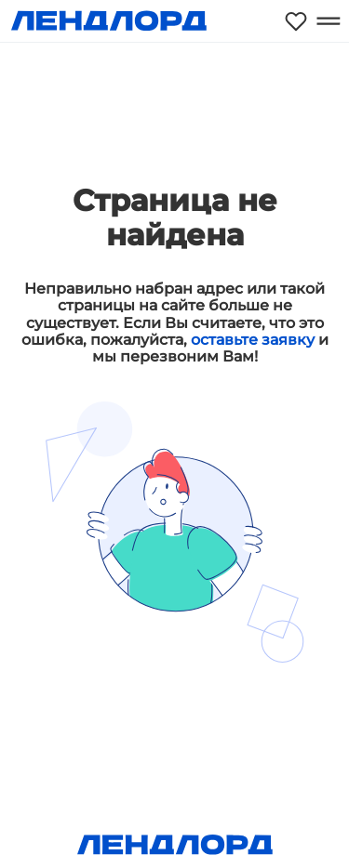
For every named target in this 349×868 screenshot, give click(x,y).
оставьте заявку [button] (253, 340)
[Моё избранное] (296, 21)
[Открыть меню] (328, 21)
